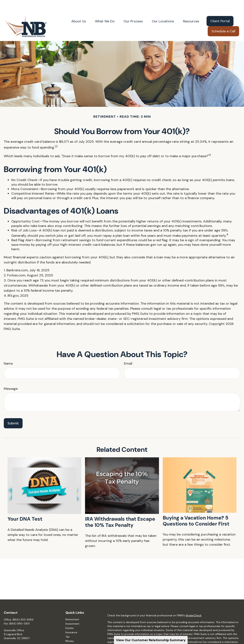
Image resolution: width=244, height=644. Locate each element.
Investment (72, 612)
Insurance (71, 621)
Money (70, 630)
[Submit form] (13, 412)
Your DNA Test (25, 508)
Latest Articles (74, 638)
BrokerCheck (194, 604)
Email (128, 352)
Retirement (72, 608)
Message (11, 377)
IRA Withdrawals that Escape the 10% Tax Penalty (120, 511)
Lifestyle (71, 634)
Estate (70, 617)
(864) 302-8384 (23, 608)
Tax (68, 625)
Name (8, 352)
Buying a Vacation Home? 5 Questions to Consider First (196, 509)
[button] (79, 10)
